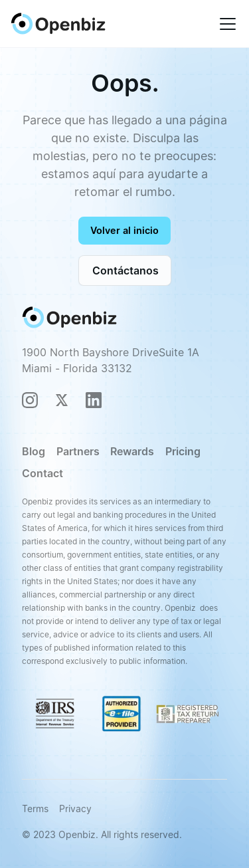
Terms (35, 809)
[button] (225, 24)
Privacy (75, 809)
